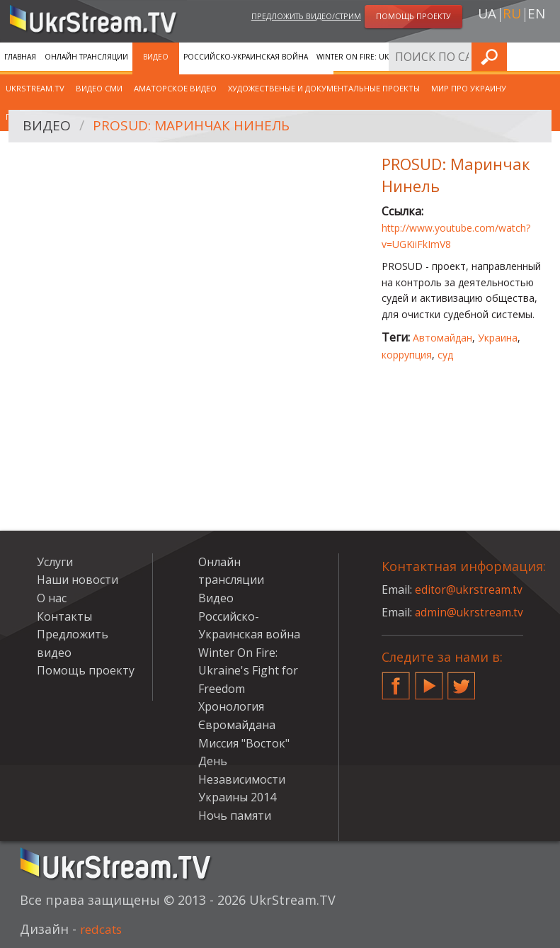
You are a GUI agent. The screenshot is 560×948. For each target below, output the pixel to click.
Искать (545, 56)
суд (445, 355)
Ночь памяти (235, 816)
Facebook (396, 680)
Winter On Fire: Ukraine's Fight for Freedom (405, 57)
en (536, 15)
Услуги (55, 562)
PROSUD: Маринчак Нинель (197, 126)
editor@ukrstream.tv (470, 589)
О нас (52, 598)
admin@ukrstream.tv (470, 612)
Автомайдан (442, 338)
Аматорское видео (175, 88)
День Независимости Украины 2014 (242, 779)
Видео (156, 57)
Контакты (64, 616)
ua (487, 15)
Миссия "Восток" (244, 743)
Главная (20, 57)
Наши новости (78, 580)
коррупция (407, 355)
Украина (498, 338)
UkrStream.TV (35, 88)
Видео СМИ (99, 88)
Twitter (462, 680)
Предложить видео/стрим (306, 17)
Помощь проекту (86, 670)
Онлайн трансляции (86, 57)
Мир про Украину (469, 88)
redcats (103, 929)
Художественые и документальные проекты (324, 88)
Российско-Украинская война (246, 57)
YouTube (429, 680)
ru (512, 15)
